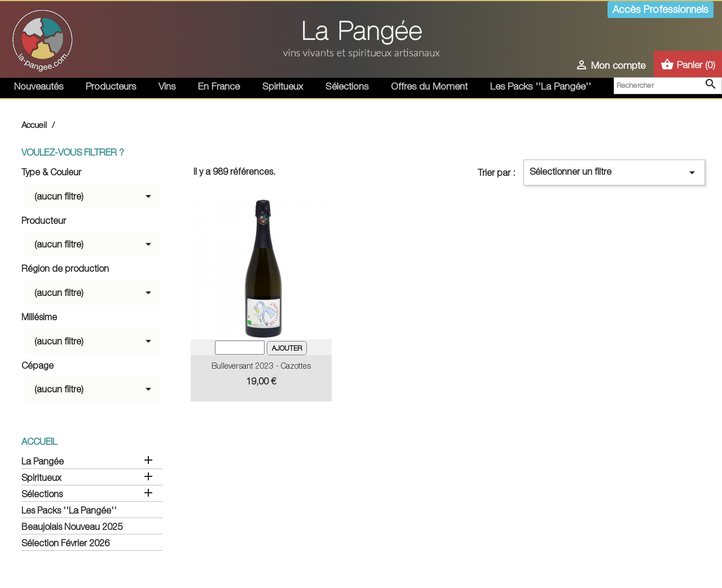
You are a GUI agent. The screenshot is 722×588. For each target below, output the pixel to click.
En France (219, 86)
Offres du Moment (429, 86)
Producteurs (111, 86)
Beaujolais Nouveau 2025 (72, 527)
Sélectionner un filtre (614, 173)
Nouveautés (39, 86)
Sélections (347, 86)
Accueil (39, 441)
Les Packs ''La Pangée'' (541, 86)
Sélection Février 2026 (65, 543)
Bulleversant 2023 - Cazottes (261, 366)
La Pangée (43, 461)
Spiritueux (283, 86)
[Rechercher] (668, 86)
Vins (167, 86)
